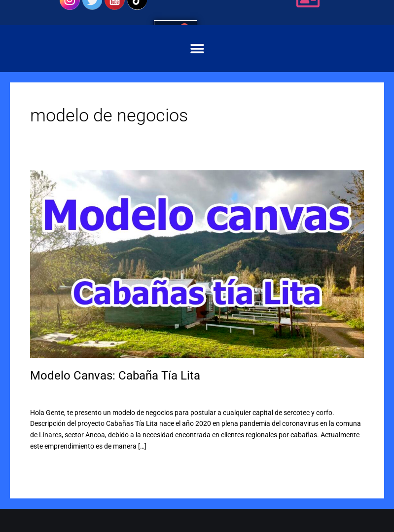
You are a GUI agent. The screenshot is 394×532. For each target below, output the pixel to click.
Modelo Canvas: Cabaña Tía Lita (115, 376)
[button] (197, 49)
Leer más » (47, 467)
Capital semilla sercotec (186, 394)
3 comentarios (52, 394)
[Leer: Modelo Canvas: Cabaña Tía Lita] (197, 264)
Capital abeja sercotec (114, 394)
